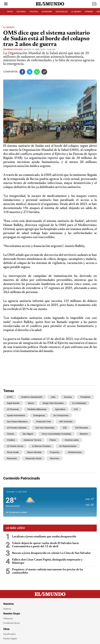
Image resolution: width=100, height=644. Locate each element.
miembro (84, 434)
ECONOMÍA (47, 12)
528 (65, 428)
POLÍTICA (34, 12)
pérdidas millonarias (37, 409)
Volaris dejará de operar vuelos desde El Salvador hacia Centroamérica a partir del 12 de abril (45, 545)
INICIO (10, 12)
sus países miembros (17, 422)
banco (31, 403)
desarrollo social (33, 458)
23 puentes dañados (17, 428)
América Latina (72, 440)
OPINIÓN (89, 12)
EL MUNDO (76, 12)
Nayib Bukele (13, 403)
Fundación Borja (12, 623)
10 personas (13, 409)
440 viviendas (66, 422)
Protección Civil (43, 422)
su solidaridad (79, 403)
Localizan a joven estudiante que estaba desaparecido (44, 537)
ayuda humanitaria (16, 415)
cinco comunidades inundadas (56, 434)
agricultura (60, 409)
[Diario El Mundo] (50, 6)
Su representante (68, 446)
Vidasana (8, 618)
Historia (7, 609)
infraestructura (75, 452)
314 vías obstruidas (45, 428)
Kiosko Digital (10, 639)
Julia (53, 397)
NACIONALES (62, 12)
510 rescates (82, 428)
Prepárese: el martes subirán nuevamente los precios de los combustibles (48, 571)
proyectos (55, 452)
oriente (10, 434)
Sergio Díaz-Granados (53, 403)
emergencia (39, 415)
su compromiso (61, 415)
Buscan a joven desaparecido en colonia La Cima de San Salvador (51, 553)
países (53, 440)
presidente (85, 397)
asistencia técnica (32, 440)
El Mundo (9, 27)
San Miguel (28, 434)
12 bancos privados (41, 446)
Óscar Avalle (13, 452)
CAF (76, 409)
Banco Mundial (34, 452)
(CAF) (10, 397)
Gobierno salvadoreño (32, 397)
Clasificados (9, 634)
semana (68, 397)
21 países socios (15, 446)
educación (12, 458)
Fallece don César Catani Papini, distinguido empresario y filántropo (47, 561)
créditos (11, 440)
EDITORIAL (21, 12)
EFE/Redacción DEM (13, 49)
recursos (54, 458)
